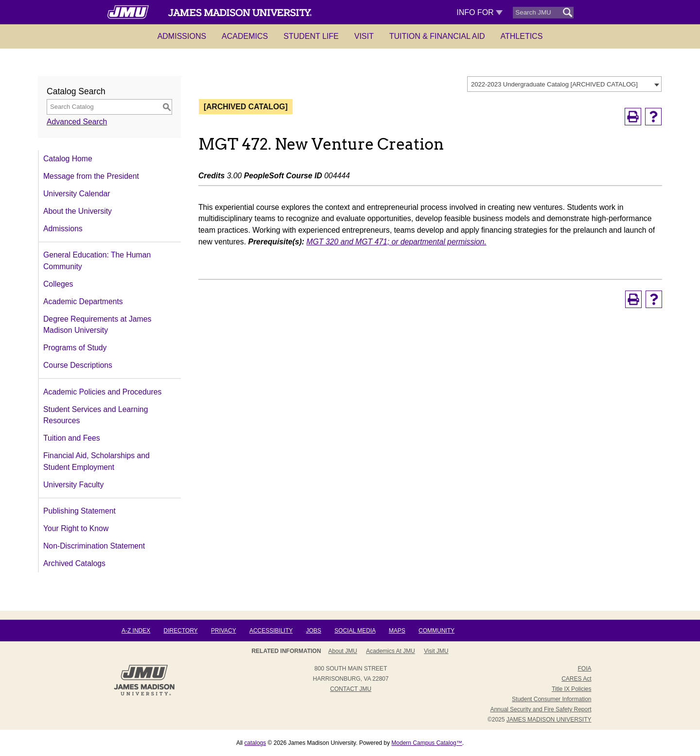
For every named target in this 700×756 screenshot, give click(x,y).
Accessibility (271, 631)
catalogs (255, 743)
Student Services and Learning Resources (96, 415)
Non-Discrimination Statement (94, 546)
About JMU (342, 651)
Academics (245, 36)
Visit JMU (436, 651)
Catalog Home (68, 159)
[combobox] (564, 84)
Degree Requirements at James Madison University (97, 325)
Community (437, 631)
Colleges (58, 284)
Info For (480, 12)
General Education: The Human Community (97, 261)
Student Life (311, 36)
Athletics (522, 36)
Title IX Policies (572, 689)
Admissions (182, 36)
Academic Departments (83, 301)
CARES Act (576, 679)
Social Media (355, 631)
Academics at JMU (391, 651)
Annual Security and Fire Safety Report (541, 709)
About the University (78, 211)
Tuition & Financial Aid (437, 36)
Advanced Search (77, 122)
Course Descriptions (78, 365)
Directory (181, 631)
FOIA (584, 669)
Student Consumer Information (551, 699)
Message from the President (91, 176)
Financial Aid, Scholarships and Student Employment (96, 461)
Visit (364, 36)
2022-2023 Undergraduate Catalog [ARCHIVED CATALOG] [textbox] (554, 84)
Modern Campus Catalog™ (427, 743)
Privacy (224, 631)
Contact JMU (351, 689)
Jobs (313, 631)
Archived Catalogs (74, 563)
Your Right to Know (76, 528)
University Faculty (73, 485)
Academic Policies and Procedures (102, 392)
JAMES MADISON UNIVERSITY (549, 720)
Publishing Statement (79, 511)
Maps (397, 631)
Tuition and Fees (72, 438)
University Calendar (77, 194)
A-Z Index (136, 631)
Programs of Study (75, 348)
